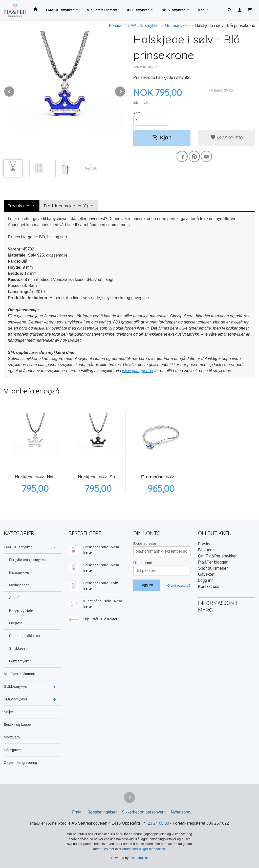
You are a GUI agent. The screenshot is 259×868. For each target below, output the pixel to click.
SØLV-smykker (173, 10)
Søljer (8, 712)
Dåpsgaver (12, 750)
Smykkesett (18, 648)
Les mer (109, 849)
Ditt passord (143, 563)
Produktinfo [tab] (19, 206)
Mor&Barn (12, 737)
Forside (116, 25)
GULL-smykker (137, 10)
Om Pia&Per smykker (217, 556)
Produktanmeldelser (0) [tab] (66, 206)
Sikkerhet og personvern (144, 812)
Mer (201, 10)
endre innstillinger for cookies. (144, 849)
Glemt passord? (179, 585)
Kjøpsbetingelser (102, 812)
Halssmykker (19, 572)
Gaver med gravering (20, 763)
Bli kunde (206, 550)
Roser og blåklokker (25, 636)
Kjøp (162, 138)
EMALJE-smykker (60, 10)
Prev (15, 91)
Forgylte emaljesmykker (28, 560)
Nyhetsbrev (181, 812)
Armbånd (16, 598)
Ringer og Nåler (21, 610)
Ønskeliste (227, 138)
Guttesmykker (20, 661)
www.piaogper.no (138, 371)
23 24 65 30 (158, 823)
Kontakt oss (209, 586)
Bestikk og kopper (18, 725)
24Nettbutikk (139, 858)
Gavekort (206, 574)
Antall (138, 113)
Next (125, 91)
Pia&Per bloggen (213, 562)
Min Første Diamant (102, 10)
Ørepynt (15, 623)
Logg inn (206, 580)
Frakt (77, 812)
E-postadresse (145, 544)
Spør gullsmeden (213, 568)
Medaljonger (19, 585)
